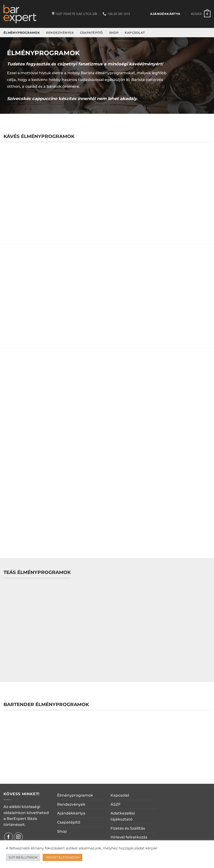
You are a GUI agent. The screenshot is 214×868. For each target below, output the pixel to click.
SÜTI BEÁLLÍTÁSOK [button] (23, 857)
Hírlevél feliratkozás (129, 837)
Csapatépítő (69, 822)
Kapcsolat (120, 795)
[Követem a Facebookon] (9, 837)
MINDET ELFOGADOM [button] (62, 857)
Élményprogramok (75, 795)
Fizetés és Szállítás (128, 828)
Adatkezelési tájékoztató (123, 816)
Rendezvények (71, 804)
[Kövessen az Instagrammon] (18, 837)
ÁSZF (116, 804)
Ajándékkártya (71, 813)
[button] (201, 14)
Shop (62, 831)
